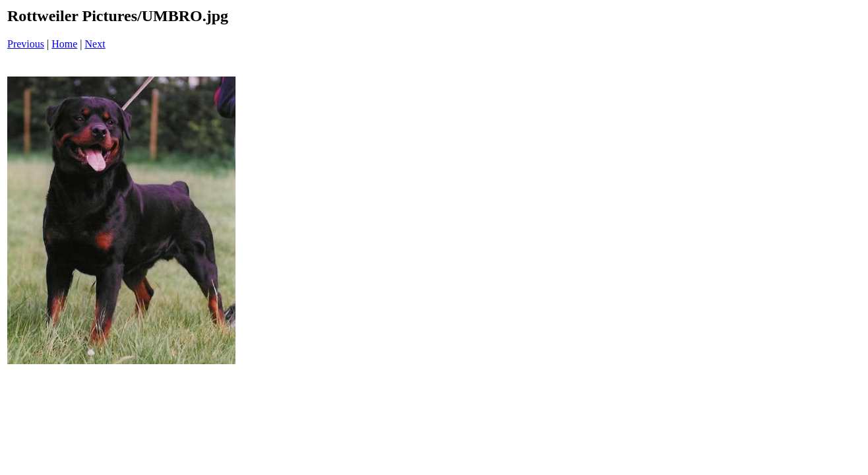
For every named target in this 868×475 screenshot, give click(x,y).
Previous (26, 44)
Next (95, 44)
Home (64, 44)
